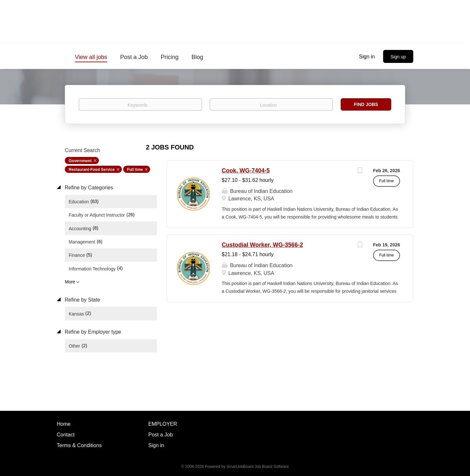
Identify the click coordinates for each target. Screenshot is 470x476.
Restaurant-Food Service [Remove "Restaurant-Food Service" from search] (92, 170)
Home (64, 424)
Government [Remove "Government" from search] (80, 161)
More (70, 282)
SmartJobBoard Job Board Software (258, 467)
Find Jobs (366, 104)
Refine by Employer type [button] (92, 332)
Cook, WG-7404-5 (246, 171)
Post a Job (161, 435)
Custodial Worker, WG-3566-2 (262, 245)
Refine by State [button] (82, 300)
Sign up (398, 57)
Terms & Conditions (79, 445)
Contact (66, 435)
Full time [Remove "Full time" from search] (135, 170)
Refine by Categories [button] (88, 188)
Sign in (367, 57)
